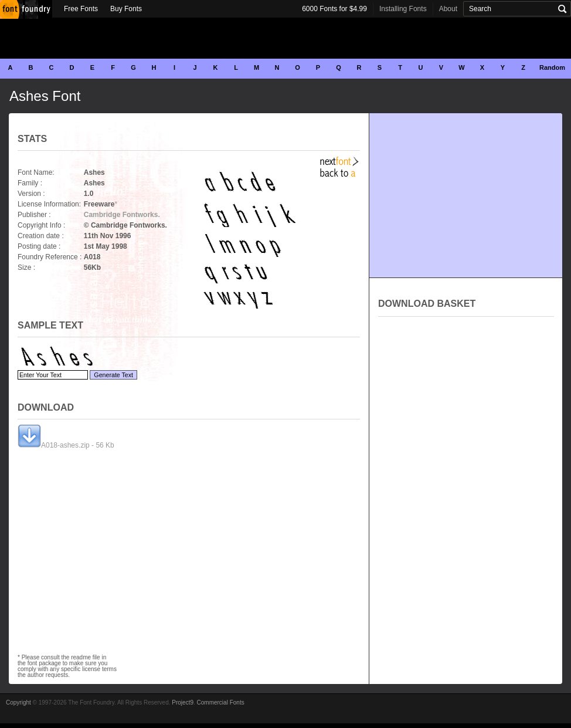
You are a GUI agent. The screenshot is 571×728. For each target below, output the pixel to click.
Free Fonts (81, 9)
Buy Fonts (126, 9)
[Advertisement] (285, 38)
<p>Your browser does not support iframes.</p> (466, 448)
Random (552, 67)
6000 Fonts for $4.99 (334, 9)
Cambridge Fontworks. (122, 215)
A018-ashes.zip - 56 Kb (66, 445)
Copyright (18, 702)
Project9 (183, 702)
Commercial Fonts (221, 702)
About (448, 9)
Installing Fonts (403, 9)
